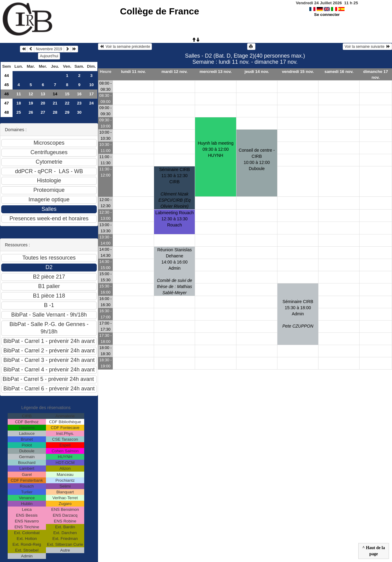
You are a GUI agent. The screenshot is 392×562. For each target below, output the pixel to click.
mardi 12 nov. (174, 72)
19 (31, 103)
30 (79, 112)
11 (19, 94)
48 (7, 112)
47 (7, 103)
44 (7, 76)
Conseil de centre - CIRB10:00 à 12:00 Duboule (257, 159)
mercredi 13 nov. (216, 72)
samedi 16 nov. (339, 72)
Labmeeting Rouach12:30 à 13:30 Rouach (174, 219)
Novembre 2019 (49, 49)
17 (91, 94)
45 (7, 85)
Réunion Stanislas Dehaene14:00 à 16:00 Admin (174, 271)
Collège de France (160, 11)
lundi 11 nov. (133, 72)
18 (19, 103)
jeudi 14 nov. (257, 72)
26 (31, 112)
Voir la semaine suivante (367, 47)
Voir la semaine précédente (125, 47)
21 (55, 103)
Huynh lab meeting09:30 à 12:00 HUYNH (216, 149)
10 (91, 85)
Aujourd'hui (49, 56)
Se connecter (327, 15)
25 (19, 112)
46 (7, 94)
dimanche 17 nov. (376, 74)
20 (43, 103)
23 (79, 103)
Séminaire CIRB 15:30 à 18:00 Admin (298, 314)
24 (91, 103)
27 (43, 112)
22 (67, 103)
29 (67, 112)
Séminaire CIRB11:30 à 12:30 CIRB (174, 188)
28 (55, 112)
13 (43, 94)
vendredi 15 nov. (298, 72)
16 (79, 94)
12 (31, 94)
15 (67, 94)
